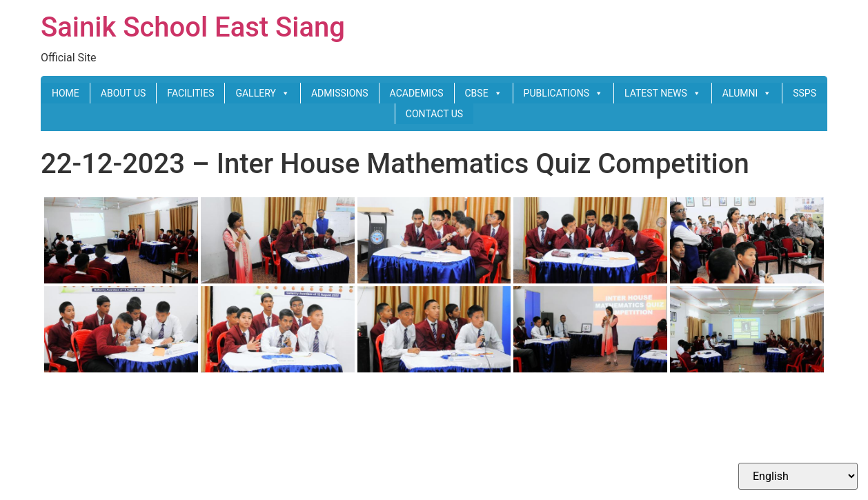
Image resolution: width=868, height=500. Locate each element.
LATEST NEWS (663, 93)
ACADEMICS (417, 93)
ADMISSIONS (340, 93)
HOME (66, 93)
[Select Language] (798, 476)
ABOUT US (124, 93)
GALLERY (262, 93)
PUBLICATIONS (563, 93)
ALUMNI (747, 93)
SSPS (805, 93)
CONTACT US (434, 114)
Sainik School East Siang (193, 27)
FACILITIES (190, 93)
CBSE (484, 93)
